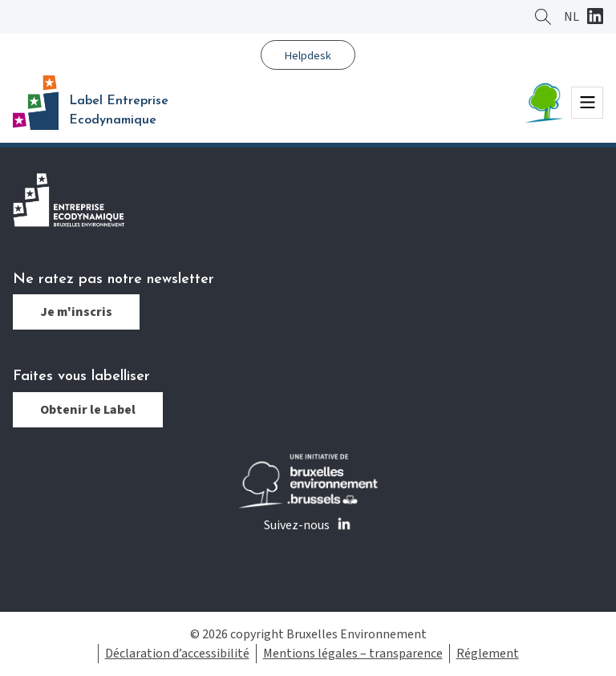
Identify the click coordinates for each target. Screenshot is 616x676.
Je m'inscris (76, 312)
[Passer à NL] (571, 17)
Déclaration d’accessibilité (177, 654)
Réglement (488, 654)
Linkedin (595, 18)
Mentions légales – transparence (353, 654)
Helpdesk (308, 56)
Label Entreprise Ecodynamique (119, 111)
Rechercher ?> (543, 17)
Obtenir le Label (88, 410)
